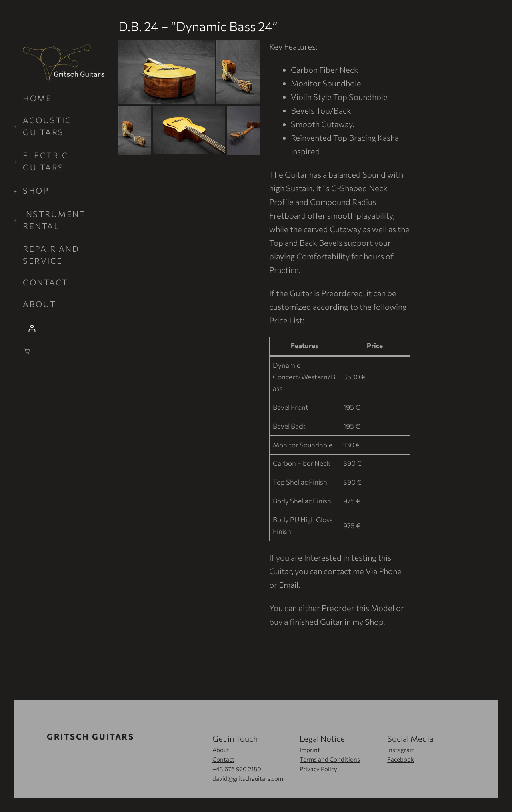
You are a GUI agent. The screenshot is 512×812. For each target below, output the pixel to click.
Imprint (310, 750)
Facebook (401, 759)
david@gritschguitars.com (248, 778)
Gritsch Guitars (90, 736)
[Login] (64, 328)
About (221, 750)
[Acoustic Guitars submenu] (64, 126)
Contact (223, 759)
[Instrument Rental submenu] (64, 220)
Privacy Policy (318, 769)
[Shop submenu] (64, 190)
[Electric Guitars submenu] (64, 161)
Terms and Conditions (330, 759)
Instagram (401, 750)
